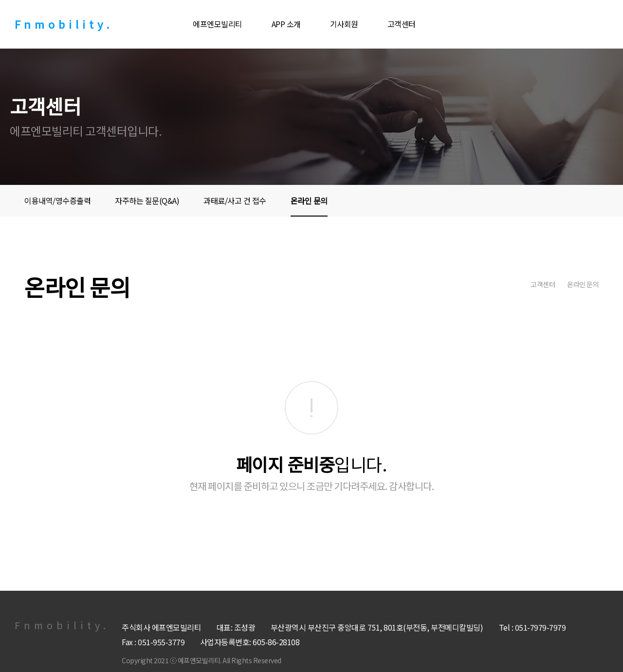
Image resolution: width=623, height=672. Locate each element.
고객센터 (402, 24)
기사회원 (344, 24)
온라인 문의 (309, 200)
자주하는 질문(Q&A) (147, 200)
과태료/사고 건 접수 (235, 200)
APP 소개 (286, 24)
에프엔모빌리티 (218, 24)
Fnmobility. (64, 24)
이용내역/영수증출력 (57, 200)
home (514, 284)
